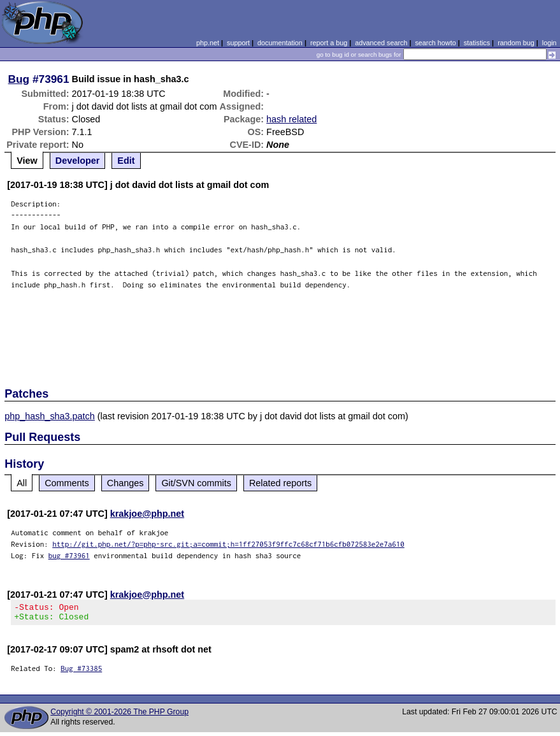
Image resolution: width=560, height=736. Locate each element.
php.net (208, 43)
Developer (78, 161)
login (549, 43)
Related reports (280, 483)
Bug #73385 (81, 672)
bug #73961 (69, 555)
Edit (126, 161)
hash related (291, 119)
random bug (516, 43)
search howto (435, 43)
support (238, 43)
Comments (67, 483)
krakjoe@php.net (147, 514)
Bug (19, 79)
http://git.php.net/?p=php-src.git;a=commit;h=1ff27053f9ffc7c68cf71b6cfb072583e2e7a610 (228, 544)
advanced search (381, 43)
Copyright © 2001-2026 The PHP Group (119, 716)
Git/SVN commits (196, 483)
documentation (280, 43)
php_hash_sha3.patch (50, 416)
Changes (126, 483)
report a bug (329, 43)
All (22, 483)
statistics (477, 43)
